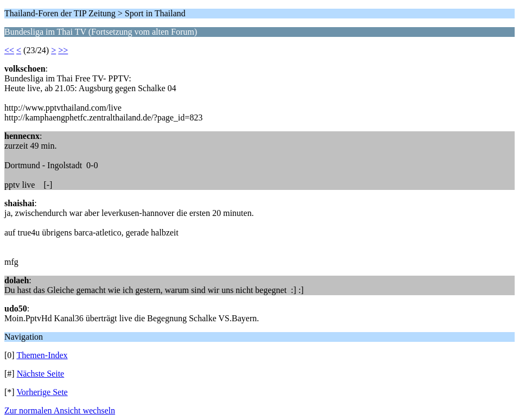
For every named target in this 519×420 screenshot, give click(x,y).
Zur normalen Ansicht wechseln (60, 411)
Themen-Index (42, 355)
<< (9, 50)
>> (63, 50)
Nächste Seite (41, 374)
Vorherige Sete (42, 392)
